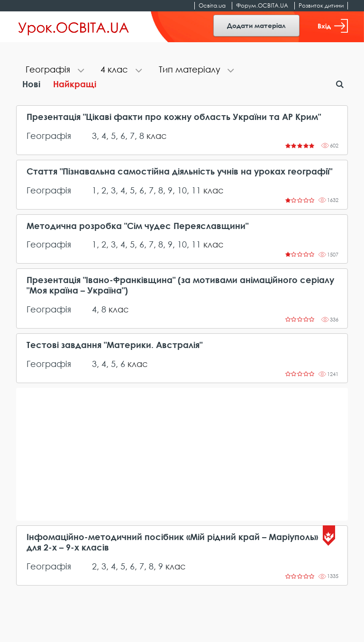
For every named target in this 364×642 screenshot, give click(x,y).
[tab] (54, 70)
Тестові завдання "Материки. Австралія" (114, 345)
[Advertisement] (182, 454)
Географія (49, 136)
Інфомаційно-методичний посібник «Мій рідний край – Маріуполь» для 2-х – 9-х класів (172, 542)
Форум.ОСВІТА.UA (262, 5)
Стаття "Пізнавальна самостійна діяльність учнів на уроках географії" (179, 171)
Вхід (333, 26)
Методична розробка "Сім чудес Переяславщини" (137, 226)
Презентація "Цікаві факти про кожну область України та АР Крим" (174, 117)
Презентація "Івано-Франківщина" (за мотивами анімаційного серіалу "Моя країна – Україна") (180, 285)
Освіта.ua (212, 5)
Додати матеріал (256, 25)
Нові (31, 84)
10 (182, 190)
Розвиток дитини (321, 5)
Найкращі (75, 84)
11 (196, 190)
